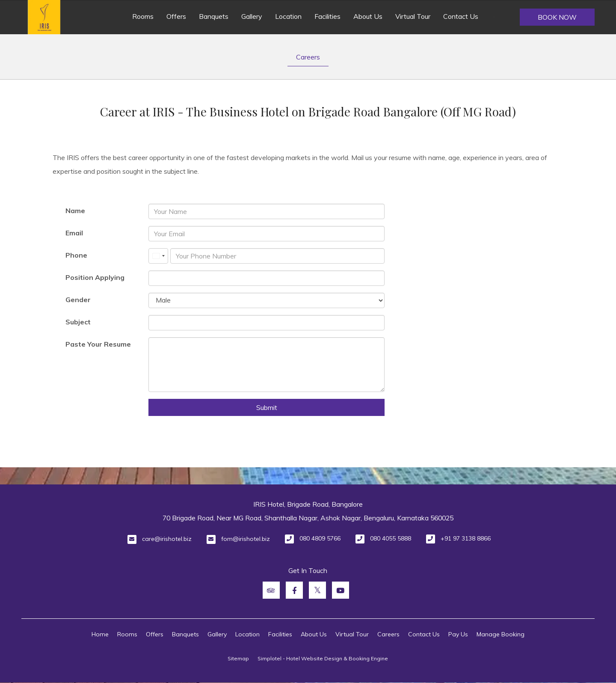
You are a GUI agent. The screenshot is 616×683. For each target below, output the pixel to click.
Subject (78, 322)
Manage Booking (500, 634)
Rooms (143, 16)
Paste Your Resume (98, 344)
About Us (368, 16)
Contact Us (461, 16)
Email (74, 233)
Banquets (214, 16)
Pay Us (458, 634)
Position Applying (95, 277)
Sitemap (238, 658)
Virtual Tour (413, 16)
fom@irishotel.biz (246, 539)
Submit (267, 407)
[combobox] (158, 256)
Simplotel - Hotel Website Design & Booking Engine (323, 658)
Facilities (327, 16)
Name (75, 211)
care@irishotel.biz (167, 539)
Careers (308, 57)
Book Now (557, 17)
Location (288, 16)
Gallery (252, 16)
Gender (78, 300)
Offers (176, 16)
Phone (76, 255)
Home (100, 634)
